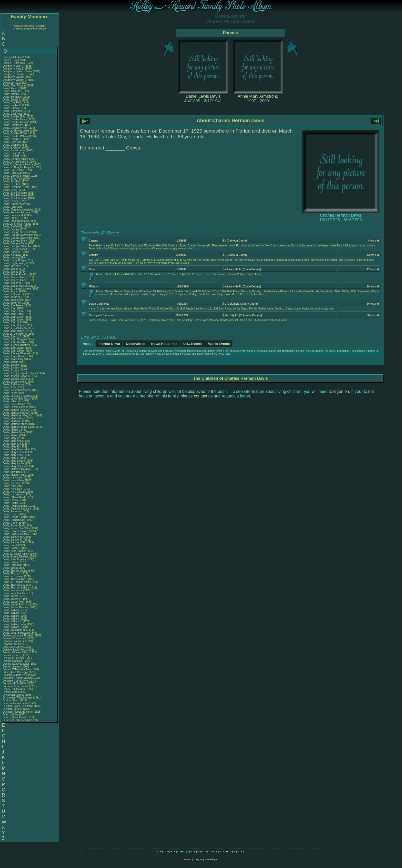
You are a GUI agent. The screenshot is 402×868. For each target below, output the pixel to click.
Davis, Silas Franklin (14, 551)
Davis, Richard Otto (14, 520)
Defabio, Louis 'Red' (15, 650)
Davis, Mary (10, 438)
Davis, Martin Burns (14, 432)
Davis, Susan (11, 562)
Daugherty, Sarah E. (14, 74)
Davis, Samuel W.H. (14, 542)
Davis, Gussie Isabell (15, 249)
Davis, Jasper (11, 291)
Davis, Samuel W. (13, 540)
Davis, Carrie (11, 108)
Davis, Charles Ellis (14, 117)
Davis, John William (14, 351)
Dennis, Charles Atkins (16, 652)
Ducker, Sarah (11, 700)
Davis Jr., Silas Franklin (16, 554)
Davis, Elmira (11, 201)
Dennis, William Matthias (17, 669)
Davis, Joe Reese (13, 306)
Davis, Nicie (10, 486)
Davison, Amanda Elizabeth (18, 636)
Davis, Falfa (10, 207)
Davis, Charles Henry (15, 119)
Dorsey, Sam (11, 692)
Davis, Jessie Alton (14, 300)
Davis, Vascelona (13, 590)
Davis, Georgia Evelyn (16, 241)
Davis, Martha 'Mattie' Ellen (18, 427)
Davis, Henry (11, 258)
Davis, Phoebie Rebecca (17, 509)
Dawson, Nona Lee (14, 641)
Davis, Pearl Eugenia (15, 506)
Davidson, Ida (11, 83)
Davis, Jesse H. (12, 297)
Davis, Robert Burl (13, 526)
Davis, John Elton (13, 311)
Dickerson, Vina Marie (15, 681)
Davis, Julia (10, 387)
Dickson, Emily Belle (14, 684)
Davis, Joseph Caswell (16, 376)
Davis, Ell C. (10, 190)
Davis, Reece (11, 514)
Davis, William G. (13, 627)
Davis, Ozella (11, 500)
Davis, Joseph (11, 365)
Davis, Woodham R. (14, 630)
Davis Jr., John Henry (15, 328)
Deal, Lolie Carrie (13, 647)
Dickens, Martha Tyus (15, 675)
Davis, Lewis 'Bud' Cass (16, 399)
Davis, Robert (11, 523)
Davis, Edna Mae (13, 173)
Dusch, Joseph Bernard (16, 720)
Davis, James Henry (14, 277)
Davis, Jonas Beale (14, 356)
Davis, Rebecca (12, 511)
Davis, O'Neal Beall (14, 497)
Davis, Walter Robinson (16, 605)
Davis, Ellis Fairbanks (15, 193)
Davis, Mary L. (11, 458)
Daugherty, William (14, 77)
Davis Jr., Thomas (13, 576)
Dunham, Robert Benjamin (18, 712)
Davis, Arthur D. (12, 91)
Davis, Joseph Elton (14, 379)
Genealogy (211, 860)
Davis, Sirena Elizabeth (16, 557)
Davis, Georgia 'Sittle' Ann (18, 246)
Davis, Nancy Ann (13, 478)
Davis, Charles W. (13, 125)
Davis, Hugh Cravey (14, 263)
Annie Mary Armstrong (258, 96)
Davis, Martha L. (12, 421)
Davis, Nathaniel (13, 483)
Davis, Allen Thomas (14, 86)
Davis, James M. (12, 283)
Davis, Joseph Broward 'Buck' (20, 373)
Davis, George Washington (18, 235)
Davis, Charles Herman (16, 122)
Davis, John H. (11, 322)
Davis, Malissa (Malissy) (17, 413)
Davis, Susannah (13, 565)
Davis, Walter (11, 596)
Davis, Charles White (15, 128)
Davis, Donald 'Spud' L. (16, 162)
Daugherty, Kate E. (14, 69)
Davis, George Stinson (16, 232)
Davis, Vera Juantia (14, 593)
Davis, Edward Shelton (16, 176)
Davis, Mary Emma (14, 452)
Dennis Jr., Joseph (14, 658)
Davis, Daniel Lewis (14, 150)
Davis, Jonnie (11, 362)
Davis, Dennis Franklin (16, 159)
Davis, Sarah (11, 545)
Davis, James (11, 269)
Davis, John (10, 308)
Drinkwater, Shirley (14, 695)
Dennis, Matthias (13, 661)
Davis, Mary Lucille (14, 463)
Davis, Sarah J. (12, 548)
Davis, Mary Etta (12, 455)
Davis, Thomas (12, 573)
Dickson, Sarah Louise (16, 686)
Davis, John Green (13, 317)
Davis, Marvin (11, 435)
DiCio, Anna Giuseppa (15, 672)
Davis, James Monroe (15, 286)
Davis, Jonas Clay (13, 359)
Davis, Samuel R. (13, 537)
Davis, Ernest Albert (14, 204)
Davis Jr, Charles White (16, 131)
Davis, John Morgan (14, 339)
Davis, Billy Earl (12, 102)
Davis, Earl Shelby (13, 170)
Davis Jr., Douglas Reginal (18, 167)
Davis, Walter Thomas (15, 607)
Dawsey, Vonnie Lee (14, 638)
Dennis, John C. (12, 655)
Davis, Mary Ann (12, 441)
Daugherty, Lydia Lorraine (17, 71)
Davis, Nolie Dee (12, 489)
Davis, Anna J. (11, 88)
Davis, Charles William (16, 136)
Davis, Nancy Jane (13, 480)
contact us (203, 396)
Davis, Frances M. (13, 215)
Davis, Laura (10, 393)
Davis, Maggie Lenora (15, 410)
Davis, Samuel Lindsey (16, 534)
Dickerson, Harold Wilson (17, 678)
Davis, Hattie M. (12, 252)
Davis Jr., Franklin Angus (17, 224)
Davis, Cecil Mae (12, 114)
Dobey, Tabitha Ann (14, 689)
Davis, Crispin (11, 145)
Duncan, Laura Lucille (15, 703)
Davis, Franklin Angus (15, 221)
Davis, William (11, 610)
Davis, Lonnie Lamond (16, 407)
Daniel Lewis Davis (203, 96)
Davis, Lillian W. (12, 401)
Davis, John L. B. (13, 337)
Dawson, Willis (12, 644)
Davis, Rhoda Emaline (16, 517)
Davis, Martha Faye (14, 418)
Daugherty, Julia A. (13, 66)
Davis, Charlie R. (12, 139)
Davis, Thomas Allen (14, 579)
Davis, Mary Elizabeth (15, 449)
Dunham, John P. (13, 709)
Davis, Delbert (11, 156)
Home (187, 860)
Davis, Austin (11, 94)
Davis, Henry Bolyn (14, 260)
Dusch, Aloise (11, 715)
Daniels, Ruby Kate (14, 63)
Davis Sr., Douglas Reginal (18, 164)
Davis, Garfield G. (13, 227)
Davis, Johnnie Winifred (16, 353)
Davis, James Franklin (15, 275)
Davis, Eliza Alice (13, 179)
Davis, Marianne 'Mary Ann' (19, 416)
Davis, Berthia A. (12, 97)
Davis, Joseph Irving (14, 382)
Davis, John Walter (14, 348)
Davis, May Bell (12, 472)
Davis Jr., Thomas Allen (16, 582)
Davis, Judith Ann (13, 385)
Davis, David (10, 153)
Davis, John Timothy (14, 342)
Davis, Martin (11, 430)
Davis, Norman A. (13, 495)
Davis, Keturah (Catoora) (17, 390)
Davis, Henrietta (12, 255)
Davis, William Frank (14, 624)
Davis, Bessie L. (12, 100)
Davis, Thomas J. (13, 585)
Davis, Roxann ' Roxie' (16, 531)
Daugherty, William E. (15, 80)
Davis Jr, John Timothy (16, 345)
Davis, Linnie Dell (13, 404)
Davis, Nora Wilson (14, 492)
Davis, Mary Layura (14, 461)
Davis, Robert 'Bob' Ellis (16, 528)
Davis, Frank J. (11, 218)
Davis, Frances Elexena (16, 212)
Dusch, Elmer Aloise (14, 717)
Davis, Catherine (13, 111)
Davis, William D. (13, 621)
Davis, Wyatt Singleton (16, 633)
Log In (198, 860)
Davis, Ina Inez (11, 266)
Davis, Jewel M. (12, 303)
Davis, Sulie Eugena (14, 559)
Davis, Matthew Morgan (16, 469)
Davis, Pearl (10, 503)
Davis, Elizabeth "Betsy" (17, 187)
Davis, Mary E (11, 447)
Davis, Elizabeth (12, 181)
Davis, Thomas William (16, 588)
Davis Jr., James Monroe (17, 289)
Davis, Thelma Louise (15, 571)
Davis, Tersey (11, 568)
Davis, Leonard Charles (16, 396)
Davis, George (11, 229)
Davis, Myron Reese (14, 475)
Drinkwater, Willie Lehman (18, 698)
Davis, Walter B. (12, 599)
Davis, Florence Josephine (18, 210)
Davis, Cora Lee (12, 142)
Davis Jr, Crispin (12, 148)
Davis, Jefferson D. (14, 294)
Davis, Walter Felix (13, 602)
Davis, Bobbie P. (12, 105)
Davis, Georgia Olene (15, 243)
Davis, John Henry (13, 325)
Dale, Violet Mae (12, 57)
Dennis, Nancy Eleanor (16, 664)
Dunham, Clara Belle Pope (18, 706)
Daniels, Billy (11, 60)
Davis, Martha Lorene (15, 424)
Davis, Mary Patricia (14, 466)
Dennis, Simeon (12, 667)
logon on (341, 391)
